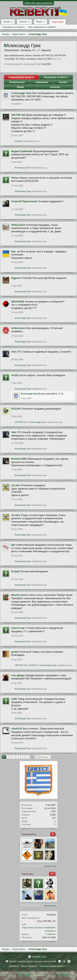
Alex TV (16, 352)
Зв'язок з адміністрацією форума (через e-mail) (33, 961)
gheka (15, 652)
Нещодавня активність (13, 27)
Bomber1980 (19, 459)
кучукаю (19, 141)
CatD (14, 699)
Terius (15, 178)
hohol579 (32, 665)
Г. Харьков (50, 934)
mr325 (15, 375)
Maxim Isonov (20, 595)
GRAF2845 (18, 302)
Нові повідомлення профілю (42, 27)
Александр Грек (21, 93)
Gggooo (16, 278)
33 (37, 757)
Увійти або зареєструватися (39, 3)
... (60, 27)
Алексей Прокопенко (24, 201)
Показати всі (50, 866)
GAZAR (16, 409)
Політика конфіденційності (52, 966)
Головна (59, 961)
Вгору (64, 961)
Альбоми (55, 87)
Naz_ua (16, 251)
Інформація (42, 82)
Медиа (20, 87)
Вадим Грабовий (22, 151)
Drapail (15, 571)
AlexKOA (17, 729)
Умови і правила (29, 966)
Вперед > (45, 757)
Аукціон (63, 82)
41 (53, 834)
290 (54, 818)
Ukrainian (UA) (39, 957)
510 (52, 874)
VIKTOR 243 (18, 115)
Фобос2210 (18, 225)
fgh (13, 545)
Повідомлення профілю (21, 77)
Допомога (14, 966)
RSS (69, 961)
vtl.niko (16, 485)
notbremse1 (18, 328)
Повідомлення (17, 82)
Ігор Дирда (18, 675)
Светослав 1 (19, 628)
